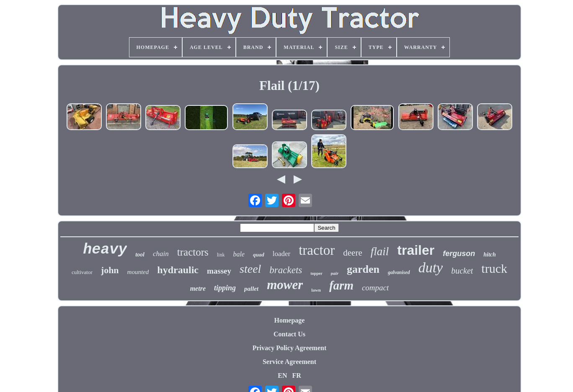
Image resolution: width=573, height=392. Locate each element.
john (110, 270)
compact (375, 288)
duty (431, 268)
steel (250, 269)
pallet (251, 289)
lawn (316, 290)
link (221, 255)
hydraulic (178, 270)
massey (219, 271)
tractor (317, 250)
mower (285, 285)
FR (296, 375)
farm (341, 285)
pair (335, 273)
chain (161, 254)
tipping (225, 288)
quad (259, 255)
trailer (416, 250)
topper (316, 273)
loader (281, 254)
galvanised (399, 272)
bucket (462, 271)
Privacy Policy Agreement (290, 348)
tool (140, 255)
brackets (286, 270)
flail (380, 251)
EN (282, 375)
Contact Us (289, 334)
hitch (490, 255)
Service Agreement (289, 362)
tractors (193, 252)
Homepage (290, 320)
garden (363, 269)
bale (239, 254)
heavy (105, 250)
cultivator (82, 272)
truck (494, 268)
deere (352, 253)
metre (198, 288)
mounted (138, 272)
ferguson (459, 254)
